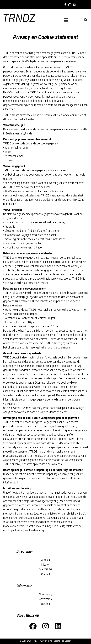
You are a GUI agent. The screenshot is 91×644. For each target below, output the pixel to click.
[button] (33, 626)
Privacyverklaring (45, 641)
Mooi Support (66, 641)
